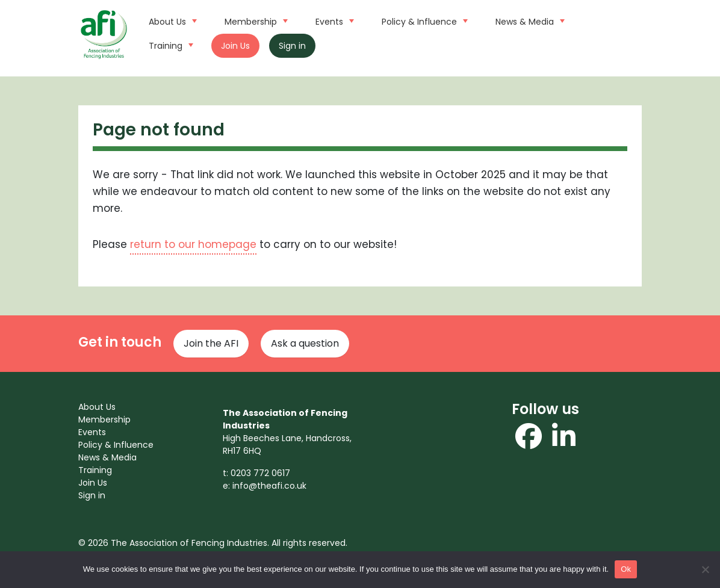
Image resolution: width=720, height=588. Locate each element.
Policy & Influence (423, 20)
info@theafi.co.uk (269, 486)
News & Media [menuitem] (107, 457)
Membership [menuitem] (104, 419)
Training (169, 45)
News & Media (529, 20)
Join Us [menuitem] (93, 483)
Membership (255, 20)
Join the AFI (211, 343)
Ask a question (305, 343)
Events (333, 20)
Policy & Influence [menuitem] (116, 445)
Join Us (235, 46)
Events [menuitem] (92, 432)
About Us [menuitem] (97, 407)
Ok (626, 569)
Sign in (292, 46)
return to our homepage (193, 244)
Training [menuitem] (95, 470)
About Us (171, 20)
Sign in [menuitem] (92, 495)
